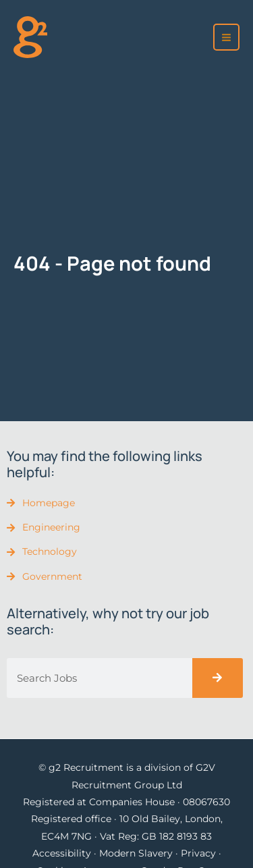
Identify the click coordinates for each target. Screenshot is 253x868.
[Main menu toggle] (227, 37)
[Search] (218, 678)
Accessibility (62, 853)
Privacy (198, 853)
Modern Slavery (136, 853)
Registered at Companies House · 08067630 (126, 802)
